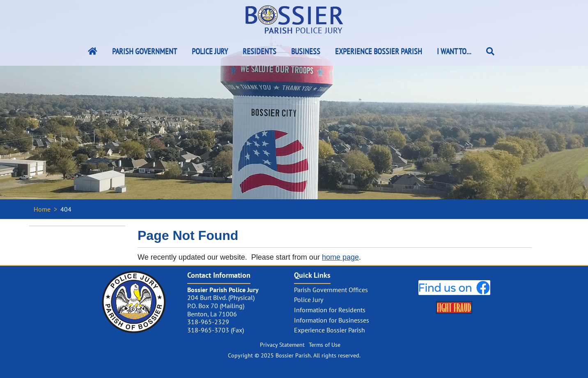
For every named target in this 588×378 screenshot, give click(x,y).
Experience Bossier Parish (379, 51)
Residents (260, 51)
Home (42, 209)
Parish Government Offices (331, 290)
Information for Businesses (332, 320)
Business (306, 51)
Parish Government (145, 51)
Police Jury (210, 51)
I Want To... (454, 51)
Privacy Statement (282, 345)
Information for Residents (330, 310)
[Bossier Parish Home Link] (93, 51)
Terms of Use (325, 345)
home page (340, 257)
